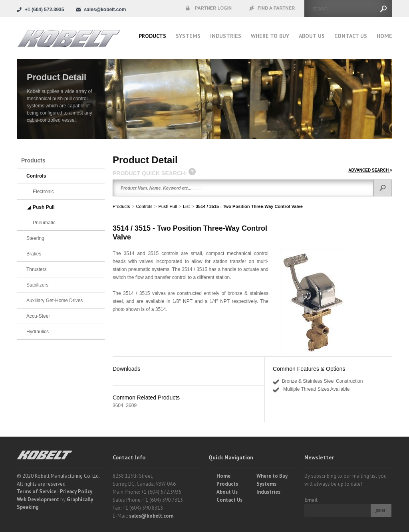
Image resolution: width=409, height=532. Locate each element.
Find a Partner (272, 8)
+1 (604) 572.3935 (44, 10)
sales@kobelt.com (151, 516)
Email (311, 500)
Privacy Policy (76, 491)
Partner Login (208, 8)
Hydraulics (38, 332)
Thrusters (37, 269)
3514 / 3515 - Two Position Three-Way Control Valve (249, 206)
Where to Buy (272, 476)
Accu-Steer (38, 316)
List (186, 206)
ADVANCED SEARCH (370, 170)
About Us (312, 36)
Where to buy (270, 36)
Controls (144, 206)
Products (152, 36)
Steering (35, 238)
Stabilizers (37, 285)
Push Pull (167, 206)
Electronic (43, 192)
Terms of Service (37, 491)
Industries (226, 36)
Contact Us (351, 36)
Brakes (34, 254)
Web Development (38, 499)
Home (384, 36)
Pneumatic (44, 223)
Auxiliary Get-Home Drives (55, 301)
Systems (188, 36)
